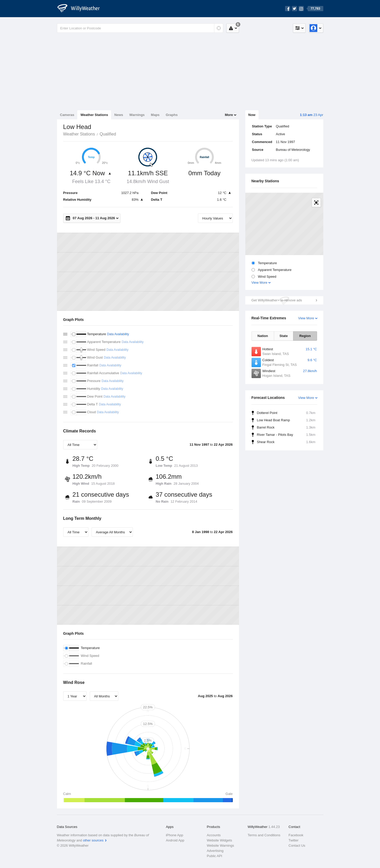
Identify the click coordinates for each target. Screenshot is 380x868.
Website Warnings (220, 846)
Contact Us (297, 846)
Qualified (108, 134)
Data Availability (118, 334)
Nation (263, 336)
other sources (93, 840)
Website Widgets (219, 840)
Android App (175, 840)
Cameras (67, 115)
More (229, 115)
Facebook (296, 835)
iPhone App (175, 835)
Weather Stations (94, 115)
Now (252, 115)
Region (305, 336)
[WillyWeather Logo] (81, 9)
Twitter (293, 840)
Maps (155, 115)
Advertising (215, 851)
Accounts (214, 835)
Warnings (137, 115)
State (284, 336)
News (119, 115)
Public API (214, 856)
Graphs (172, 115)
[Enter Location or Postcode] (140, 28)
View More (259, 283)
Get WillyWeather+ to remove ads (277, 300)
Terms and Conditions (264, 835)
